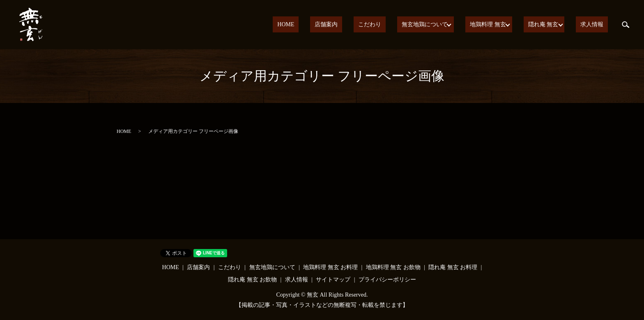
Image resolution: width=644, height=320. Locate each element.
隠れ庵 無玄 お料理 (453, 267)
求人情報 (596, 25)
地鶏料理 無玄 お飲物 (393, 267)
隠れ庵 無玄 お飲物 (252, 280)
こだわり (391, 25)
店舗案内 (357, 25)
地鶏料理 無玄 (498, 25)
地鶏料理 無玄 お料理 (330, 267)
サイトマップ (333, 280)
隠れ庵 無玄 (550, 25)
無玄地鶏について (437, 25)
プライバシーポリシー (387, 280)
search (626, 25)
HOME (325, 25)
